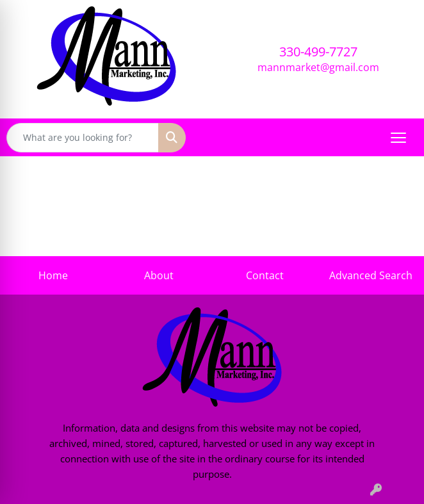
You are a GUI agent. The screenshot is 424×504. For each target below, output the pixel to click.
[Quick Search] (83, 138)
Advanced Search (371, 275)
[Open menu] (398, 138)
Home (53, 275)
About (159, 275)
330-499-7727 (318, 52)
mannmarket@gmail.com (318, 67)
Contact (265, 275)
